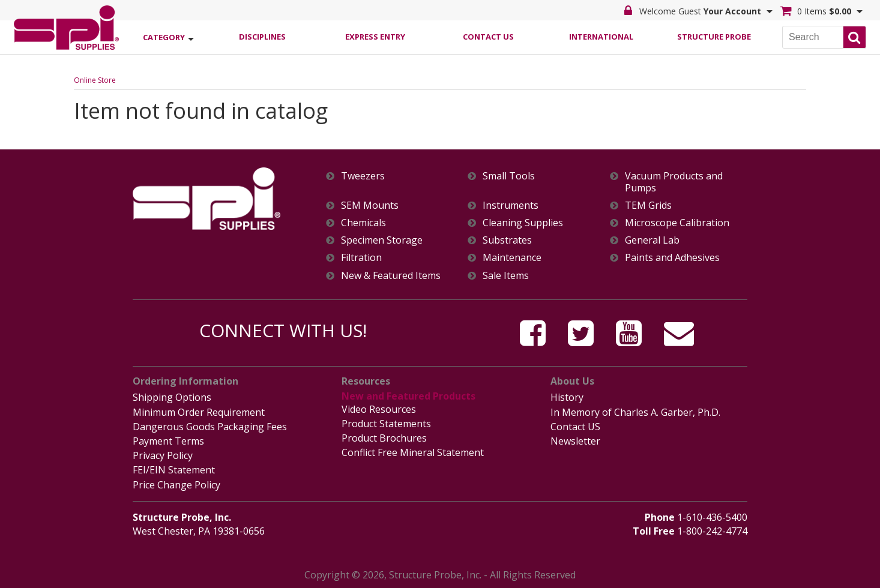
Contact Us (488, 37)
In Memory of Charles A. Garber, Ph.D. (635, 412)
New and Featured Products (408, 396)
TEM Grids (648, 205)
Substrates (507, 240)
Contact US (575, 427)
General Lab (652, 240)
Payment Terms (168, 441)
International (601, 37)
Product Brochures (384, 438)
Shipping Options (172, 397)
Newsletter (575, 441)
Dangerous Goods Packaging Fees (210, 427)
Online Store (95, 80)
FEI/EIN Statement (174, 470)
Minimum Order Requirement (199, 412)
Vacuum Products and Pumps (674, 182)
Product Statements (386, 424)
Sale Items (506, 276)
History (567, 397)
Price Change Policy (176, 485)
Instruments (511, 205)
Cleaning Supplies (523, 223)
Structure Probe (714, 37)
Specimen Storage (382, 240)
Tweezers (363, 176)
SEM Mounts (370, 205)
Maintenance (512, 258)
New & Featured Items (391, 276)
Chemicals (363, 223)
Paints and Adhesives (672, 258)
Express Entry (375, 37)
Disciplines (262, 37)
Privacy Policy (163, 455)
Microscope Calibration (677, 223)
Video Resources (379, 409)
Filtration (361, 258)
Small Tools (509, 176)
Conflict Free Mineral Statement (413, 452)
